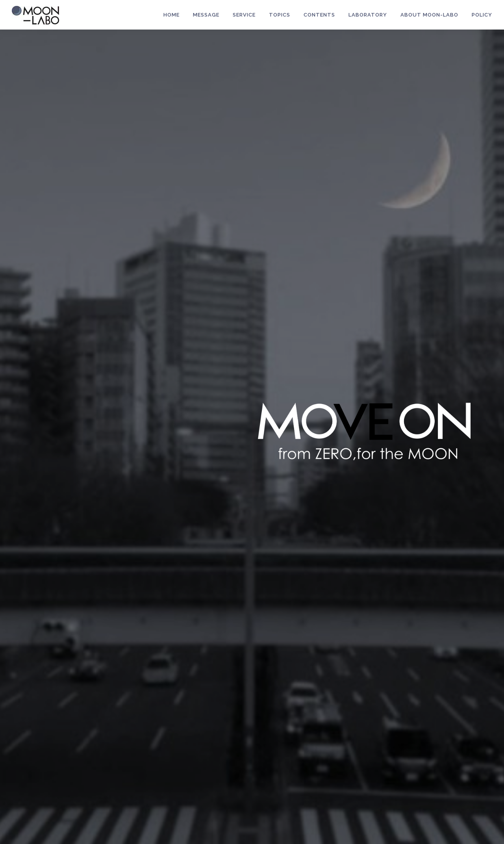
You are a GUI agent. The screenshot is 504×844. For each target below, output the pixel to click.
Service (244, 15)
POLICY (482, 15)
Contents (319, 15)
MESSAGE (206, 15)
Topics (280, 15)
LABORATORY (368, 15)
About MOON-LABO (429, 15)
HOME (171, 15)
